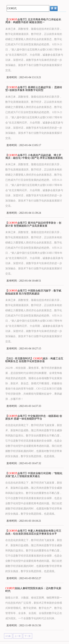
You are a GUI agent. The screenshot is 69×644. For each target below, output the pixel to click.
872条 (8, 636)
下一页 (28, 636)
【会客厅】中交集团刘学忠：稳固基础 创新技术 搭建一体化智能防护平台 (34, 417)
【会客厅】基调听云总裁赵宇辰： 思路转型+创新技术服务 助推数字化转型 (34, 89)
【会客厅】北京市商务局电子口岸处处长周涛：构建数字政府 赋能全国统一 (33, 21)
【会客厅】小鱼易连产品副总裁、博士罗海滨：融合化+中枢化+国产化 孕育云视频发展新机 (34, 157)
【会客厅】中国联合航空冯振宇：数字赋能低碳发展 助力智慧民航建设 (33, 292)
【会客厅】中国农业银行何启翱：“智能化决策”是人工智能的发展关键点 (34, 475)
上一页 (18, 636)
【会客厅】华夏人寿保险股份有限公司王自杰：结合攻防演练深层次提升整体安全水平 (33, 532)
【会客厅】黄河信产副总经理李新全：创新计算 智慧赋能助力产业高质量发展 (33, 224)
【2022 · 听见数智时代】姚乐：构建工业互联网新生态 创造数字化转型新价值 (34, 360)
